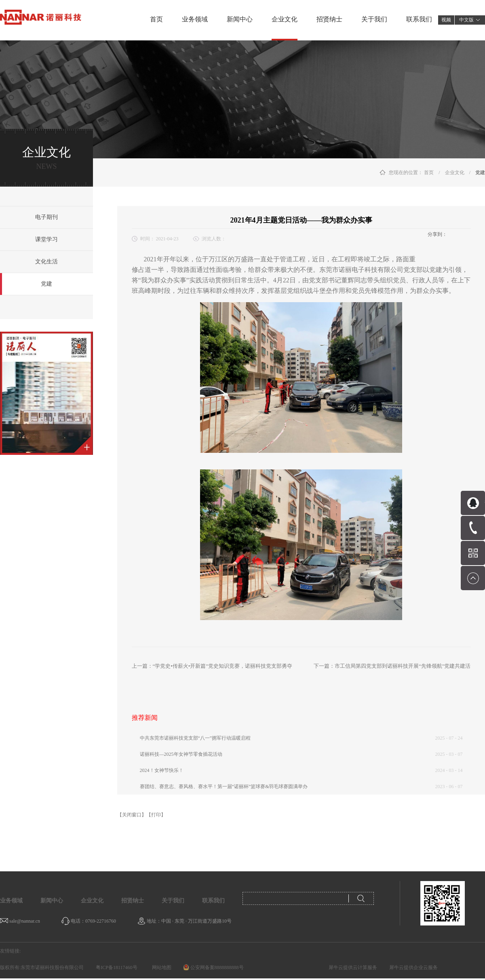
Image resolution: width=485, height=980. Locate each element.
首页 (156, 19)
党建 (480, 172)
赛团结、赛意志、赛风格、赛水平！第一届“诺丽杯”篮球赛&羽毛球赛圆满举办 (224, 787)
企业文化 (455, 172)
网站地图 (160, 967)
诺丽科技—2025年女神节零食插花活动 (181, 754)
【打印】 (156, 815)
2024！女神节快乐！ (162, 770)
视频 (446, 20)
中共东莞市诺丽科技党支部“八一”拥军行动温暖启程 (195, 738)
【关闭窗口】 (132, 815)
